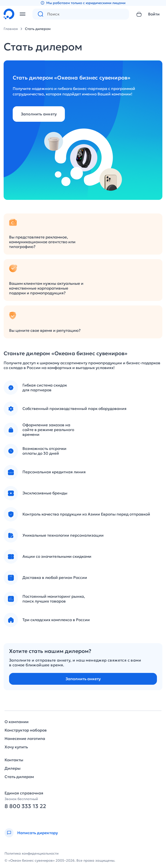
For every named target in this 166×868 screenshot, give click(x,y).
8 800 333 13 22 (25, 806)
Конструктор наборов (26, 730)
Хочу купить (16, 747)
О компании (17, 722)
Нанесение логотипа (25, 739)
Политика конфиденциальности (32, 853)
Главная (11, 29)
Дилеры (12, 768)
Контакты (14, 760)
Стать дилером (38, 29)
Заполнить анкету (39, 114)
